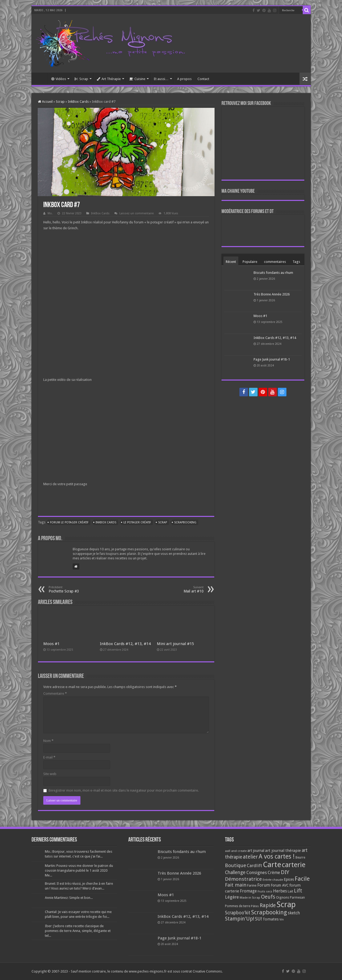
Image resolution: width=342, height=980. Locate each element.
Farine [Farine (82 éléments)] (252, 885)
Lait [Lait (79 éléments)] (290, 891)
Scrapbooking (185, 522)
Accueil (41, 78)
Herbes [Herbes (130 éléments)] (280, 891)
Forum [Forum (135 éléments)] (264, 885)
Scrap (81, 79)
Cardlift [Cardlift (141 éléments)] (254, 866)
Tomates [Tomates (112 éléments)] (271, 919)
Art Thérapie (109, 79)
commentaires (275, 262)
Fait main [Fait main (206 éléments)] (236, 885)
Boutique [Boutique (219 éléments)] (236, 865)
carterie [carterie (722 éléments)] (294, 865)
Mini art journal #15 (175, 644)
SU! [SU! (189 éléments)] (258, 919)
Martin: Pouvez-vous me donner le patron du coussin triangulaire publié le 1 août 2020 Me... (79, 870)
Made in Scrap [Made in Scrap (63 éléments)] (250, 898)
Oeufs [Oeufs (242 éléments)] (268, 897)
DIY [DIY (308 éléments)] (285, 872)
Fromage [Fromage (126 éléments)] (248, 891)
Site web (50, 774)
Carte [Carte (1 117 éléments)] (272, 865)
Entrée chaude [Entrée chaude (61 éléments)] (273, 880)
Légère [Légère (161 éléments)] (232, 897)
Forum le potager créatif (69, 522)
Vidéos (59, 79)
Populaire (250, 262)
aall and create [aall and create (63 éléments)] (236, 851)
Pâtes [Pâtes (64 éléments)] (255, 906)
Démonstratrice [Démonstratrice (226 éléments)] (243, 879)
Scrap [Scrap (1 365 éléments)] (286, 904)
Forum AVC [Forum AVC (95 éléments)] (280, 885)
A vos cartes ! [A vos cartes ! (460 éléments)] (277, 857)
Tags (296, 262)
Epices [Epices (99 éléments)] (289, 879)
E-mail (49, 757)
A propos (184, 79)
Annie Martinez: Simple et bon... (69, 898)
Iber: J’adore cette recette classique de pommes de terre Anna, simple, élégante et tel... (78, 931)
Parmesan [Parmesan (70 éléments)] (297, 898)
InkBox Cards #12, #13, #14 (125, 644)
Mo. (50, 213)
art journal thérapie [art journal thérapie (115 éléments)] (283, 851)
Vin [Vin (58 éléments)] (282, 920)
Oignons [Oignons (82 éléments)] (283, 897)
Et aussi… (161, 79)
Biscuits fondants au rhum (273, 273)
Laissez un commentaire (137, 213)
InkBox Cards (78, 102)
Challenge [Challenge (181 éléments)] (235, 872)
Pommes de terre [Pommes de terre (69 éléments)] (238, 906)
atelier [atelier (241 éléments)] (250, 857)
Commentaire (55, 693)
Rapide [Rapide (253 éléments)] (268, 905)
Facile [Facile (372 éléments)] (302, 879)
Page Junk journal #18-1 (272, 359)
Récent (231, 262)
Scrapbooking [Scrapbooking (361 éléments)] (269, 912)
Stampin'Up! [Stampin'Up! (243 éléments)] (240, 919)
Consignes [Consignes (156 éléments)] (257, 872)
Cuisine (137, 79)
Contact (203, 79)
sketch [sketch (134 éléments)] (294, 913)
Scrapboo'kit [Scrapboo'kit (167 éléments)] (238, 913)
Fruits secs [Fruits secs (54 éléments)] (265, 892)
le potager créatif (137, 522)
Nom (48, 741)
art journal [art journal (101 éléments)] (256, 851)
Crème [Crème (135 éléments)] (274, 873)
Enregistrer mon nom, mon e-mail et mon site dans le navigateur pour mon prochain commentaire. (124, 790)
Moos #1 (51, 644)
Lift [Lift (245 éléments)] (298, 891)
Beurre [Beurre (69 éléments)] (300, 857)
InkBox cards (106, 522)
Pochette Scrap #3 (76, 589)
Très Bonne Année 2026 (272, 294)
